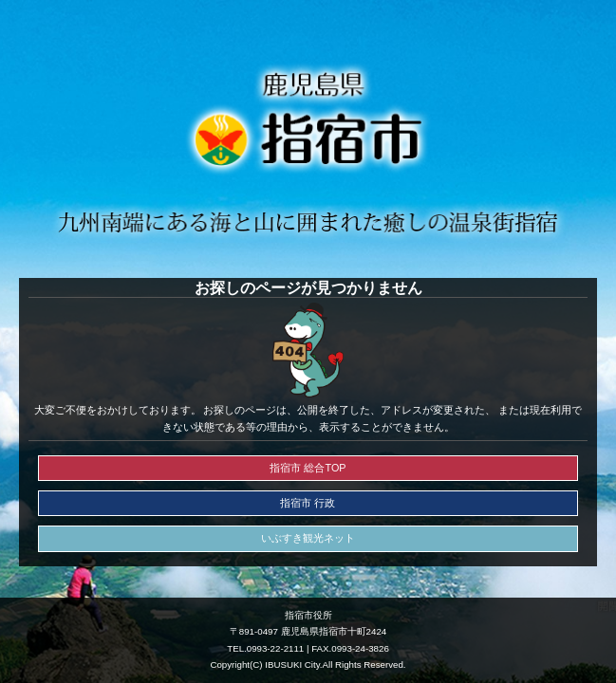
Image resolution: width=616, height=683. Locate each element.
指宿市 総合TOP (308, 468)
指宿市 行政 (308, 503)
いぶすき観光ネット (308, 538)
